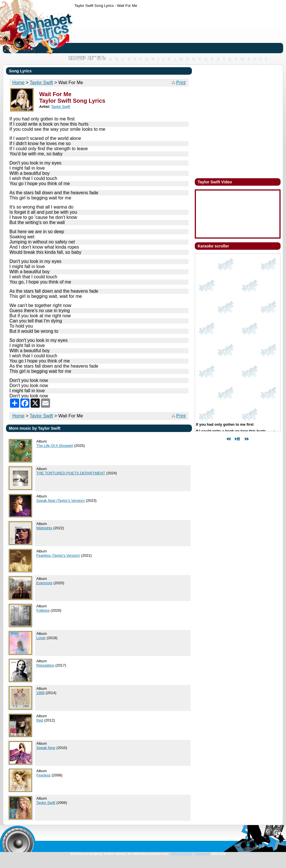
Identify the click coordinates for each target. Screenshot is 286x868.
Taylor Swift (41, 416)
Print (181, 83)
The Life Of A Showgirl (55, 446)
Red (40, 720)
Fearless (43, 775)
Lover (41, 638)
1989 (40, 693)
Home (18, 416)
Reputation (45, 665)
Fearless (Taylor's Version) (58, 555)
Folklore (43, 610)
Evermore (44, 583)
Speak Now (46, 748)
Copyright (202, 854)
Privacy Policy (182, 854)
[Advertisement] (92, 32)
